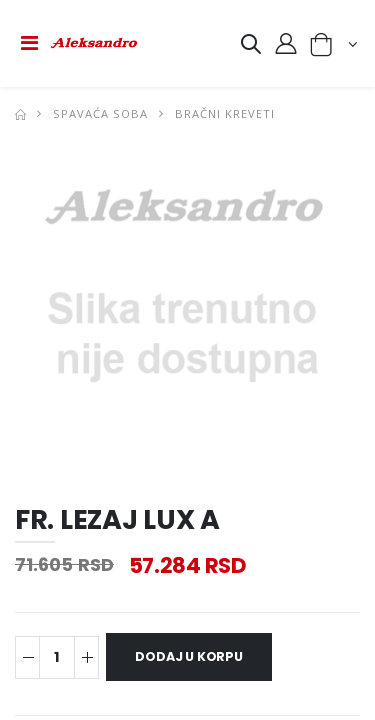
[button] (251, 47)
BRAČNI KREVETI (225, 113)
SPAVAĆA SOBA (100, 113)
